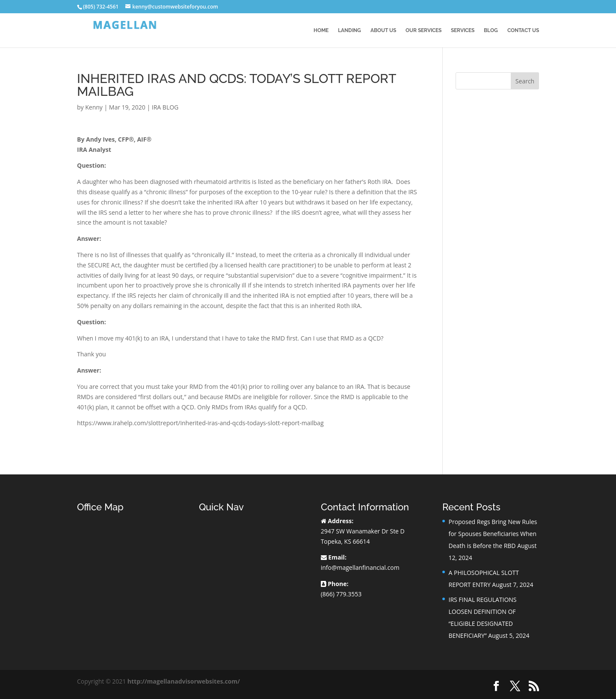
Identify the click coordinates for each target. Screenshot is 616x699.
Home (321, 30)
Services (463, 30)
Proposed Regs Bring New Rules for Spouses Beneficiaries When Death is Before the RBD (493, 534)
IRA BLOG (165, 107)
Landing (349, 30)
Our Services (423, 30)
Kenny (94, 107)
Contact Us (523, 30)
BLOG (491, 30)
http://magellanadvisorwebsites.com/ (184, 681)
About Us (383, 30)
